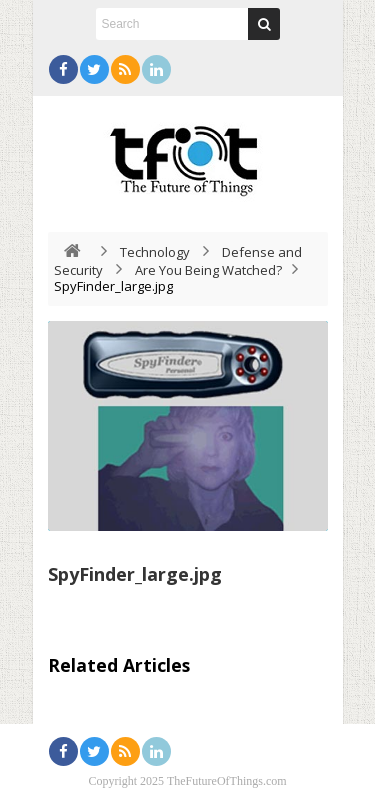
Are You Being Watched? (208, 270)
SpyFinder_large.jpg (135, 574)
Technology (155, 252)
